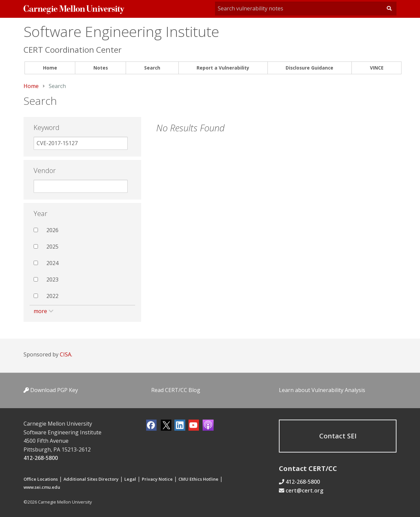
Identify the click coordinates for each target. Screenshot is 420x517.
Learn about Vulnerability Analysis (322, 390)
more (40, 311)
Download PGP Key (51, 390)
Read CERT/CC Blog (176, 390)
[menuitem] (50, 68)
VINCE (377, 68)
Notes (101, 68)
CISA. (66, 354)
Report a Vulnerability (223, 68)
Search (152, 68)
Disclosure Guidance (309, 68)
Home (50, 68)
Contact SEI (338, 436)
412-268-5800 (41, 458)
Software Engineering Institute (121, 31)
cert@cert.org (304, 490)
